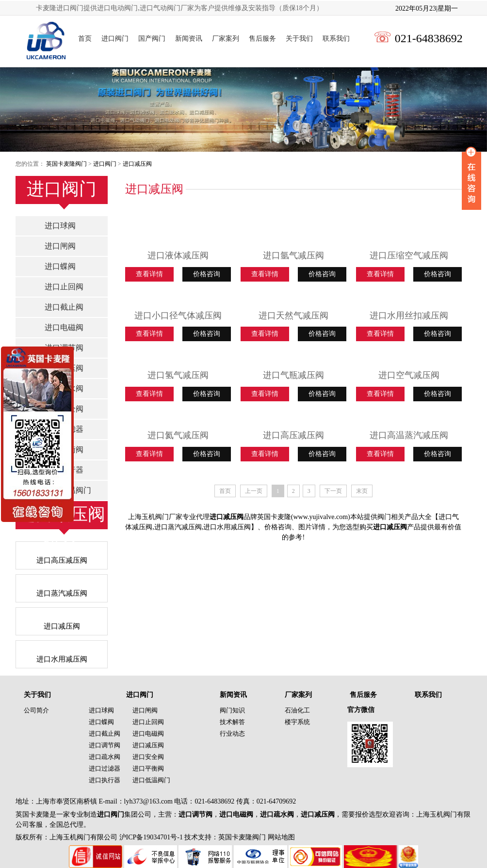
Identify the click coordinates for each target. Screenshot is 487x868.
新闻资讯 (189, 39)
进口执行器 (105, 780)
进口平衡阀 (148, 768)
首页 (85, 39)
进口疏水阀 (105, 757)
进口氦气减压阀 (178, 435)
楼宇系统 (297, 722)
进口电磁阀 (64, 327)
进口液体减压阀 (178, 255)
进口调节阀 (105, 745)
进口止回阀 (64, 287)
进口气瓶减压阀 (293, 375)
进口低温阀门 (151, 780)
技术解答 (232, 722)
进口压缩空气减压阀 (409, 255)
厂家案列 (226, 39)
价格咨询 (207, 274)
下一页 (333, 491)
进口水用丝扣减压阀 (409, 316)
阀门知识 (232, 710)
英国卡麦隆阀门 (66, 164)
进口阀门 (115, 39)
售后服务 (262, 39)
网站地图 (281, 837)
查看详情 (149, 274)
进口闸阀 (60, 246)
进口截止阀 (64, 307)
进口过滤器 (105, 768)
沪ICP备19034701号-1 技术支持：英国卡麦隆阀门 (192, 837)
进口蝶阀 (60, 266)
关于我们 (299, 39)
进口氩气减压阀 (293, 255)
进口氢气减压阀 (178, 375)
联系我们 (336, 39)
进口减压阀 (137, 164)
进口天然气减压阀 (293, 316)
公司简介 (36, 710)
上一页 (254, 491)
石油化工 (297, 710)
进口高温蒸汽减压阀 (409, 435)
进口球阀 (60, 226)
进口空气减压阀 (409, 375)
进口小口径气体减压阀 (178, 316)
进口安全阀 (148, 757)
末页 (362, 491)
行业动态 (232, 734)
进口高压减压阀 (293, 435)
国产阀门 (152, 39)
